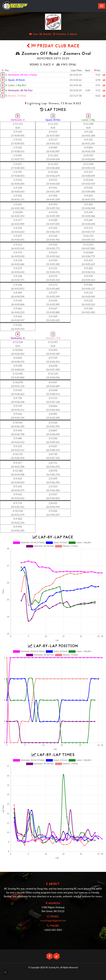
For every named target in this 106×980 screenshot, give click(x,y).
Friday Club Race (53, 46)
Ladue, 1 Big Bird (17, 85)
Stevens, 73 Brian (17, 96)
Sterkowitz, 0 (18, 120)
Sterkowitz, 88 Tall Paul (20, 90)
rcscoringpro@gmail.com (53, 920)
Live (34, 34)
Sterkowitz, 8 (18, 338)
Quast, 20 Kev (53, 120)
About (72, 34)
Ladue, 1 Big (88, 120)
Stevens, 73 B (53, 338)
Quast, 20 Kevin (16, 80)
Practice (60, 34)
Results (45, 34)
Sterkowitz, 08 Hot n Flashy (23, 75)
